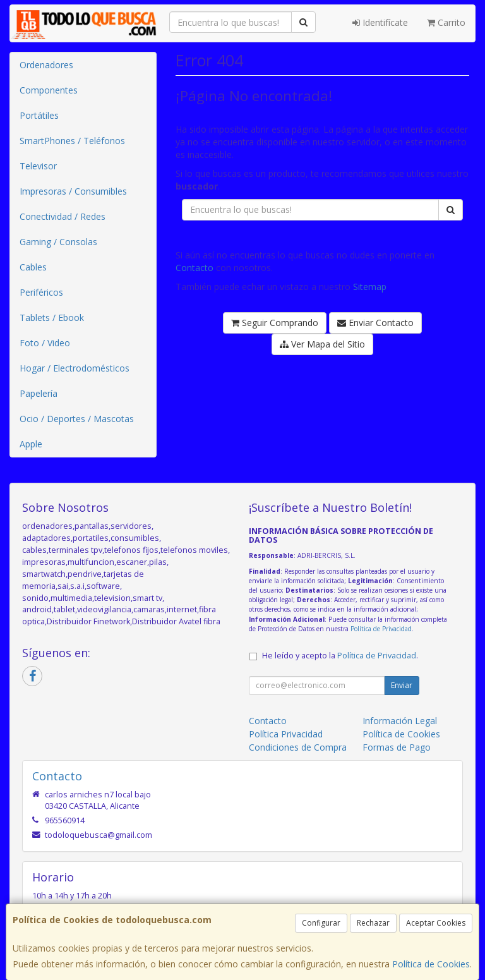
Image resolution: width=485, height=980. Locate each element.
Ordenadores (46, 65)
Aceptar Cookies (436, 923)
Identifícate (380, 22)
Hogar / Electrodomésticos (75, 368)
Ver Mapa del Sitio (322, 344)
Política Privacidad (286, 734)
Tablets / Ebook (52, 318)
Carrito (446, 22)
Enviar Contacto (375, 323)
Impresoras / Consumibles (73, 191)
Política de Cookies (431, 964)
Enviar (402, 685)
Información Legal (400, 721)
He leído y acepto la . (340, 656)
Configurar (321, 923)
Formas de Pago (397, 747)
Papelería (39, 393)
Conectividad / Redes (63, 216)
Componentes (49, 90)
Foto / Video (45, 343)
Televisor (38, 166)
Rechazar (373, 923)
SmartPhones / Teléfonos (72, 141)
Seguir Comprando (275, 323)
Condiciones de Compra (298, 747)
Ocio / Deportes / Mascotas (77, 419)
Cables (33, 267)
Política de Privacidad (381, 629)
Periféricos (41, 292)
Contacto (195, 268)
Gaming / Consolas (58, 242)
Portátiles (39, 115)
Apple (31, 444)
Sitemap (370, 287)
